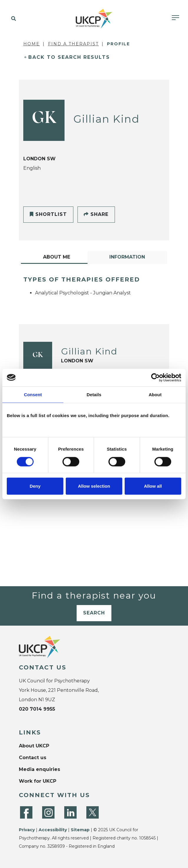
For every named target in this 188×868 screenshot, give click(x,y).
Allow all (153, 486)
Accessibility (53, 830)
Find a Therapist (73, 44)
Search (94, 613)
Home (32, 44)
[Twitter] (93, 812)
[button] (13, 19)
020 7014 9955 (37, 709)
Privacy (27, 830)
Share (96, 214)
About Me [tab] (57, 257)
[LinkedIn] (70, 812)
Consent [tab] (33, 394)
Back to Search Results (69, 57)
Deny (35, 486)
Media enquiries (39, 769)
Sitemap (80, 830)
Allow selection (94, 486)
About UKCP (34, 746)
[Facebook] (26, 812)
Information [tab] (127, 257)
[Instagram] (48, 812)
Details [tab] (94, 394)
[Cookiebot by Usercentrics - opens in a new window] (155, 377)
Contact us (33, 758)
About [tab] (155, 394)
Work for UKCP (38, 781)
